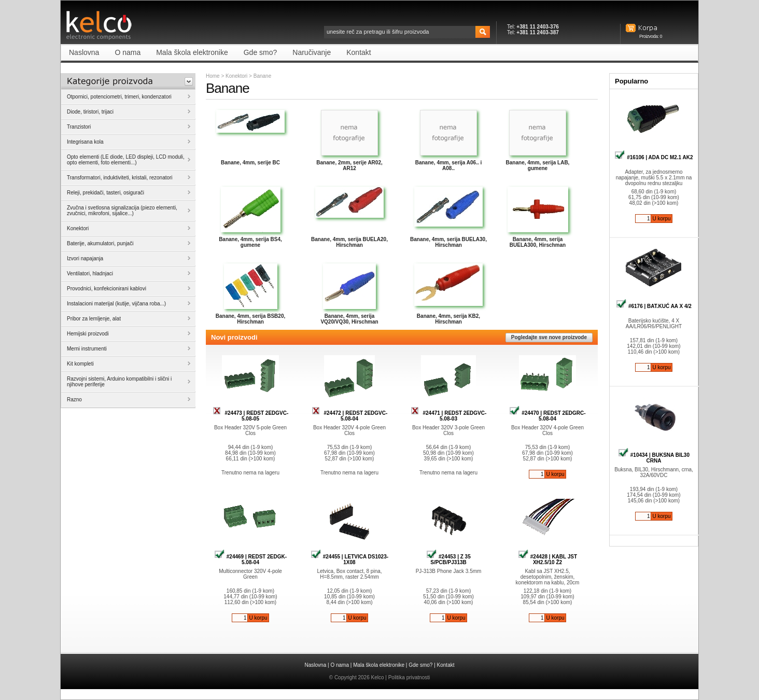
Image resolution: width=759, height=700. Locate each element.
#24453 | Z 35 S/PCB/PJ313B (448, 559)
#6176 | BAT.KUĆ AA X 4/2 (654, 306)
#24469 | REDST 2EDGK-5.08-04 (250, 559)
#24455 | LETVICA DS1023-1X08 (349, 559)
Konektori (236, 76)
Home (213, 76)
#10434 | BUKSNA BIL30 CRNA (654, 458)
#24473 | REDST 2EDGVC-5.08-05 (251, 416)
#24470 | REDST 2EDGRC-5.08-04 (547, 416)
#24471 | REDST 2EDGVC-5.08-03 (449, 416)
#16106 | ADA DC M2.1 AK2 (653, 157)
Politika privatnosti (409, 677)
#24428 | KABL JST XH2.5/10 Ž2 (547, 559)
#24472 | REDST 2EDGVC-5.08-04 (350, 416)
